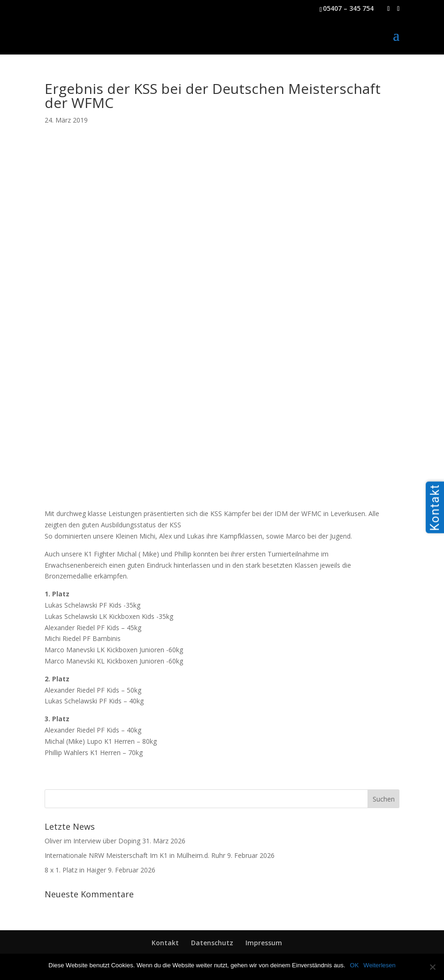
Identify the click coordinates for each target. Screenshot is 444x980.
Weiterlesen (379, 965)
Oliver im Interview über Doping (92, 841)
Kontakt (165, 943)
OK (355, 965)
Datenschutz (212, 943)
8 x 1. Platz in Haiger (75, 870)
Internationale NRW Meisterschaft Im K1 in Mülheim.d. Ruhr (135, 855)
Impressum (264, 943)
